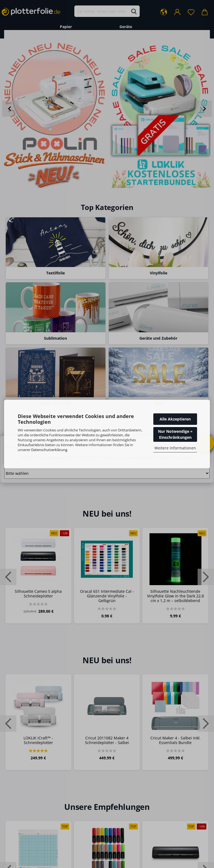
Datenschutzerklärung (49, 450)
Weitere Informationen (175, 448)
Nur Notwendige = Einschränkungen (175, 434)
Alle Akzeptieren (175, 419)
